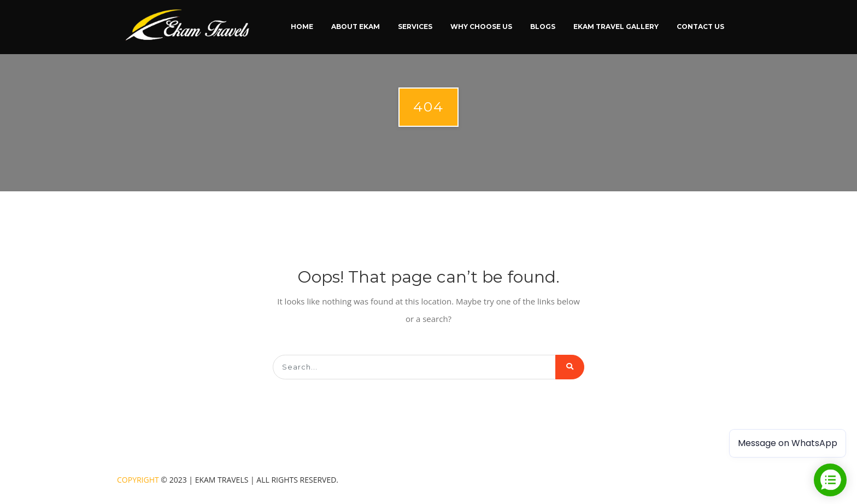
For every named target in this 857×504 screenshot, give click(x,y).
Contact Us (700, 27)
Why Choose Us (481, 27)
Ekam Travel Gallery (616, 27)
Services (415, 27)
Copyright (138, 480)
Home (302, 27)
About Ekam (356, 27)
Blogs (543, 27)
